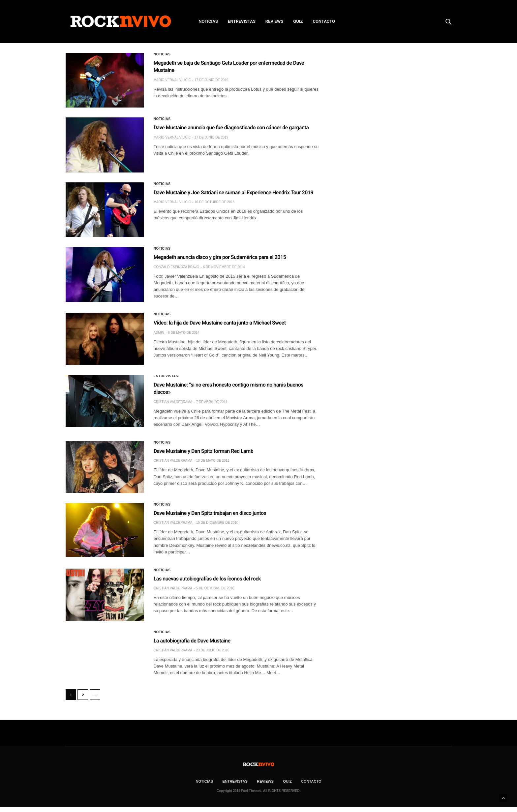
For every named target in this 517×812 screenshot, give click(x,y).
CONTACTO (324, 21)
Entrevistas (166, 376)
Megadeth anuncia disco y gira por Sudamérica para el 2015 (220, 257)
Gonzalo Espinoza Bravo (177, 267)
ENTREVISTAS (242, 21)
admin (159, 333)
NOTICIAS (208, 21)
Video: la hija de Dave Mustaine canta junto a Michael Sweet (220, 323)
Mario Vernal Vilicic (172, 80)
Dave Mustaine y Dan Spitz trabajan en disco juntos (210, 513)
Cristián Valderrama (173, 402)
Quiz (298, 21)
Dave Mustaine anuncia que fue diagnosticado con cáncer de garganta (231, 127)
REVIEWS (274, 21)
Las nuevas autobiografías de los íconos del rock (207, 579)
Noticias (162, 54)
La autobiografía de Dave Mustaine (192, 641)
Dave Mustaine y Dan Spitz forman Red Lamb (204, 451)
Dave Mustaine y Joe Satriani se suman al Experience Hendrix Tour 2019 (233, 192)
